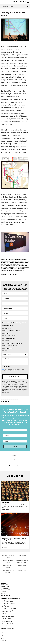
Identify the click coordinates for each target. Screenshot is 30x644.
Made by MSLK (22, 566)
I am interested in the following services (15, 323)
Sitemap (3, 640)
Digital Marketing (9, 338)
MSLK (7, 2)
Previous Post (15, 456)
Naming (6, 341)
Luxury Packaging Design (8, 617)
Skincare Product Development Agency (12, 620)
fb (8, 274)
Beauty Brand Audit (6, 600)
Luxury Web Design (6, 618)
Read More (5, 510)
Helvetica (8, 60)
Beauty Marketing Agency (8, 603)
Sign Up (15, 447)
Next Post (15, 465)
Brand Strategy (9, 326)
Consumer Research (10, 336)
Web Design (4, 625)
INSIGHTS (15, 2)
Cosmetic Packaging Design (9, 608)
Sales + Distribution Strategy (12, 331)
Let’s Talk (23, 2)
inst (16, 274)
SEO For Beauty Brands (7, 623)
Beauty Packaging (6, 605)
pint (13, 274)
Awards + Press (22, 556)
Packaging (7, 328)
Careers (3, 593)
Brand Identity (8, 348)
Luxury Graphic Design (7, 615)
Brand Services (5, 607)
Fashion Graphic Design (7, 610)
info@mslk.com (5, 587)
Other (6, 351)
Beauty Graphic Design (7, 602)
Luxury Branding (5, 613)
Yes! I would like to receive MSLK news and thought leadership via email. (15, 370)
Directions (4, 592)
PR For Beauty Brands (7, 622)
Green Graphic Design (7, 612)
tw (11, 274)
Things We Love (22, 571)
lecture (9, 49)
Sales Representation (10, 346)
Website (6, 333)
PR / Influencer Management (13, 343)
